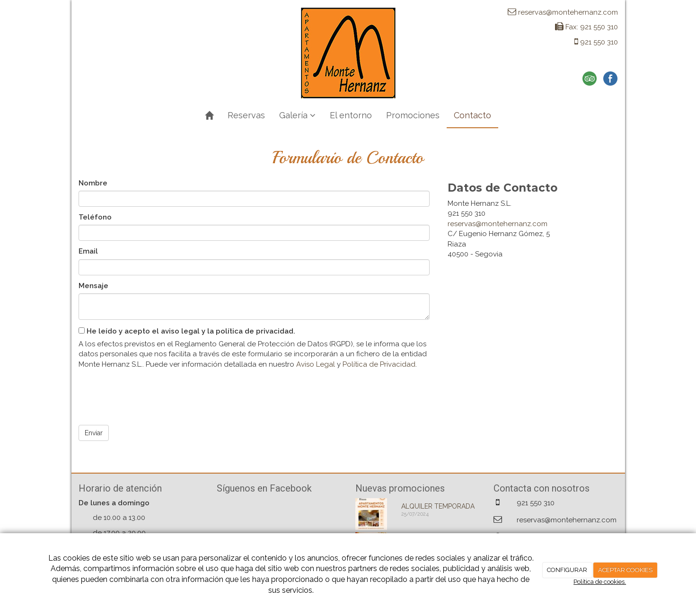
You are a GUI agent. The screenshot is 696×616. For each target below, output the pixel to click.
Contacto (472, 115)
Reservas (246, 115)
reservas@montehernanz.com (498, 224)
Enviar (94, 433)
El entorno (351, 115)
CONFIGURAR (567, 570)
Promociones (413, 115)
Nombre (93, 183)
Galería (297, 115)
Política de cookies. (600, 582)
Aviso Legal (316, 364)
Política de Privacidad (379, 364)
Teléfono (95, 217)
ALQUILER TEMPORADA (438, 506)
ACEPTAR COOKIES (625, 570)
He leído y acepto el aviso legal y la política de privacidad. (187, 331)
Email (88, 251)
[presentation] (150, 394)
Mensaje (93, 286)
